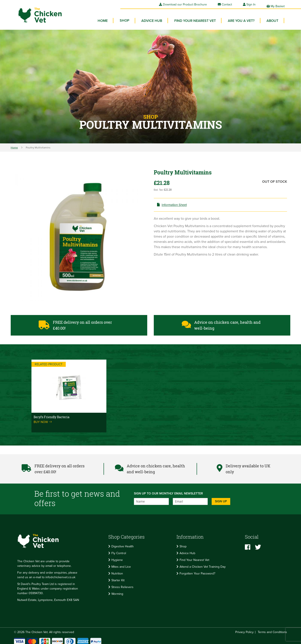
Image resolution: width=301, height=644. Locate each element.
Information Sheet (175, 202)
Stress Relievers (122, 584)
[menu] (194, 19)
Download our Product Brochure (183, 4)
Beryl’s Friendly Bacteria (52, 414)
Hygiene (117, 557)
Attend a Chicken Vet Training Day (203, 564)
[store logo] (35, 12)
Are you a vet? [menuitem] (244, 17)
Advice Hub (187, 550)
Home (14, 144)
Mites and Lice (121, 564)
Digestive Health (123, 543)
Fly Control (119, 550)
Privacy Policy (244, 629)
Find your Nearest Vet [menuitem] (200, 17)
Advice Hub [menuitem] (159, 17)
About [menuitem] (273, 17)
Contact (225, 4)
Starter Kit (118, 577)
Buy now (43, 419)
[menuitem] (134, 17)
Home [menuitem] (114, 17)
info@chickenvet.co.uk (60, 574)
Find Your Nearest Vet (194, 557)
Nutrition (117, 570)
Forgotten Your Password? (197, 570)
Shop (183, 543)
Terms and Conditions (272, 629)
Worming (117, 591)
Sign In (251, 4)
